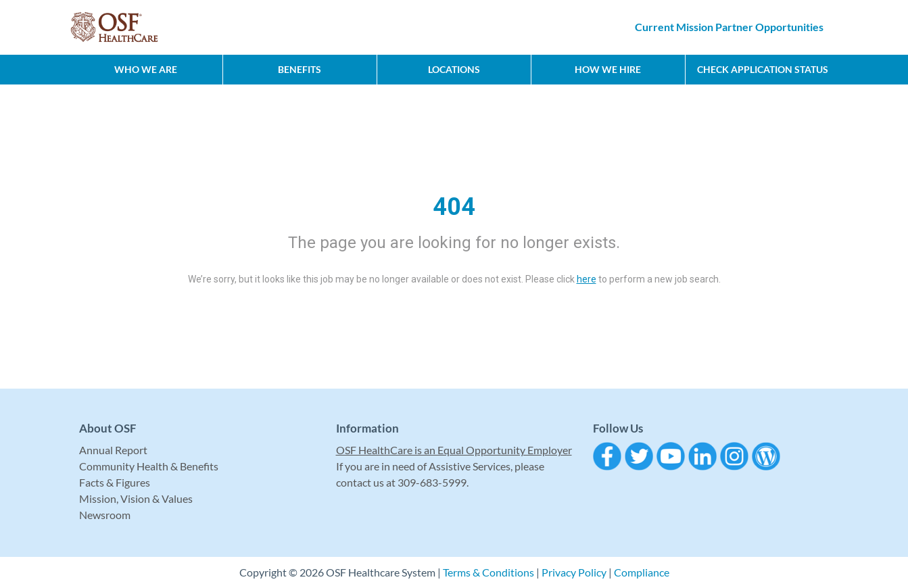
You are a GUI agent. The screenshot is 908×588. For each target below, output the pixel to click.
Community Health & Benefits (149, 466)
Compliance (642, 572)
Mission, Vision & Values (136, 498)
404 (454, 207)
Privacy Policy (574, 572)
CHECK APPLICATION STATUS (763, 69)
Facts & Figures (115, 482)
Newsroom (105, 515)
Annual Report (113, 450)
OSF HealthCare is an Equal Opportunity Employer (454, 450)
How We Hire (608, 69)
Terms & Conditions (488, 572)
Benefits (300, 69)
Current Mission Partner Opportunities (729, 27)
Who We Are (146, 69)
